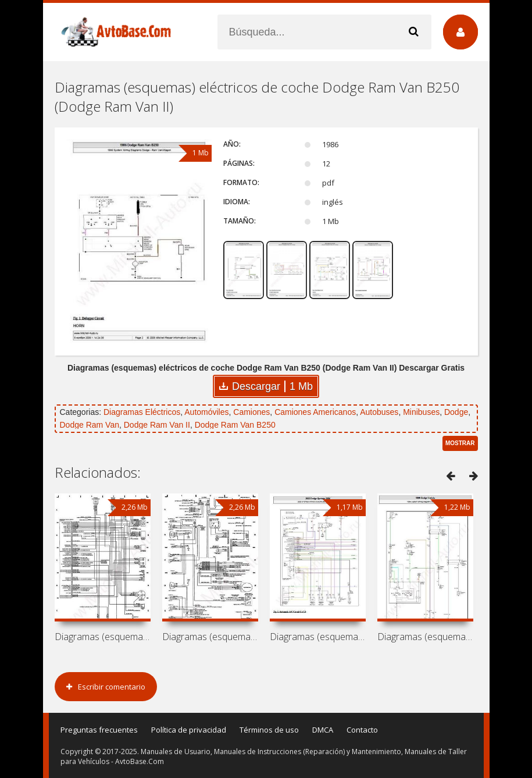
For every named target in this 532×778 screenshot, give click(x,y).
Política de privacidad (189, 730)
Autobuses (379, 412)
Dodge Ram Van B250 (235, 425)
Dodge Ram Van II (157, 425)
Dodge (456, 412)
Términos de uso (269, 730)
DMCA (323, 730)
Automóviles (206, 412)
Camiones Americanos (315, 412)
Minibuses (421, 412)
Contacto (362, 730)
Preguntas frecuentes (99, 730)
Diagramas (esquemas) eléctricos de (103, 637)
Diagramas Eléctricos (142, 412)
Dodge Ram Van (90, 425)
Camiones (251, 412)
